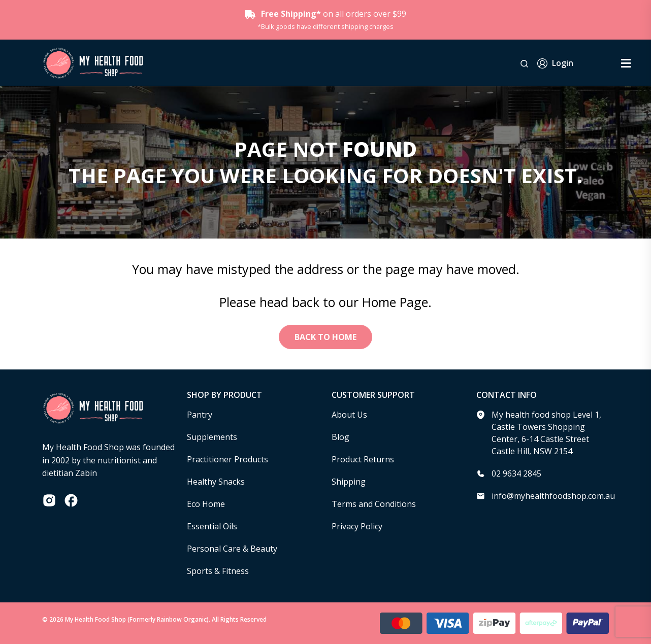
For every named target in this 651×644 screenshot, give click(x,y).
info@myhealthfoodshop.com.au (553, 496)
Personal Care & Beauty (232, 549)
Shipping (349, 482)
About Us (349, 415)
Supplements (212, 437)
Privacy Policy (357, 526)
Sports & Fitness (218, 571)
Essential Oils (212, 526)
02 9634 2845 (516, 473)
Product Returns (363, 459)
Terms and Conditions (374, 504)
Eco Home (206, 504)
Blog (340, 437)
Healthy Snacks (216, 482)
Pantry (200, 415)
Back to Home (326, 337)
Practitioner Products (227, 459)
